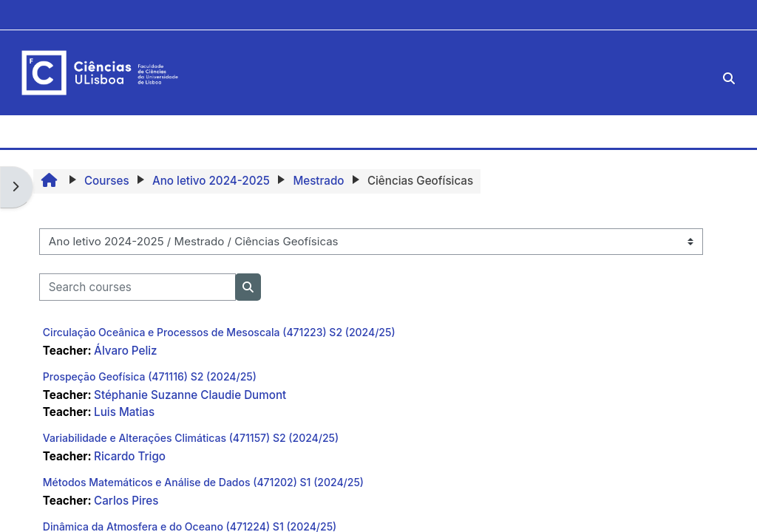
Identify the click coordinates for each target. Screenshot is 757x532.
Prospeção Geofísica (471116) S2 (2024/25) (150, 376)
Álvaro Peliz (125, 351)
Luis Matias (124, 412)
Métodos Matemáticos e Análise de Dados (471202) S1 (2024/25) (203, 482)
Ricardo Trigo (130, 456)
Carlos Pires (126, 501)
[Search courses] (138, 287)
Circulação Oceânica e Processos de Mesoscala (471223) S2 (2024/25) (219, 332)
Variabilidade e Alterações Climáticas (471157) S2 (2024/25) (191, 438)
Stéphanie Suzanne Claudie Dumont (190, 395)
